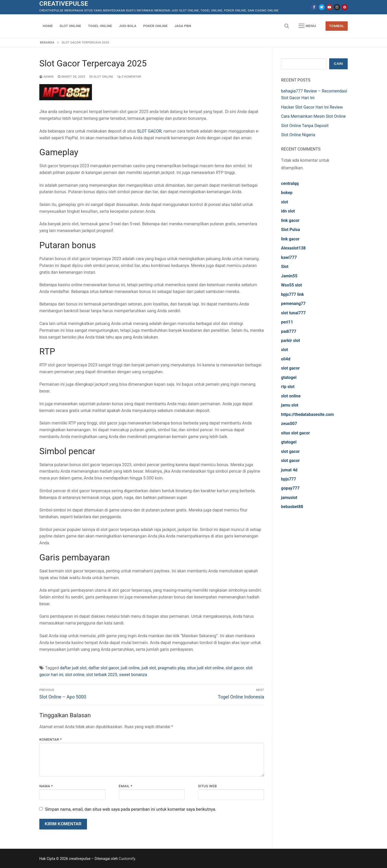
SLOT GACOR (149, 131)
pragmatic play (171, 668)
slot (285, 202)
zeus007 (289, 424)
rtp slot (288, 387)
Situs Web (207, 786)
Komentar (51, 739)
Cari (338, 64)
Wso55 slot (291, 285)
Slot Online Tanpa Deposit (305, 126)
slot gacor (235, 668)
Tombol (337, 26)
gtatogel (289, 377)
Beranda (47, 42)
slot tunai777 (293, 313)
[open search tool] (287, 26)
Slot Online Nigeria (298, 135)
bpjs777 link (292, 294)
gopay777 (290, 488)
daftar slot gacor (104, 668)
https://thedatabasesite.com (307, 414)
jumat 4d (289, 470)
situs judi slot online (205, 668)
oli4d (286, 359)
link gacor (290, 220)
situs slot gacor (295, 433)
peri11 (287, 322)
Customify (127, 859)
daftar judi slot (73, 668)
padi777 (289, 331)
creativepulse (64, 4)
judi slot (149, 668)
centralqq (290, 183)
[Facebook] (314, 7)
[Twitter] (322, 7)
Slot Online (102, 77)
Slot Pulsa (291, 230)
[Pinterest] (345, 7)
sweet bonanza (133, 675)
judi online (130, 668)
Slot (285, 267)
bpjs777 (289, 479)
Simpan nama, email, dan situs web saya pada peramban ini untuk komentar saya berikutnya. (131, 809)
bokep (287, 193)
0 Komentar (129, 77)
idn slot (288, 211)
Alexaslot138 (293, 248)
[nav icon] (307, 26)
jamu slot (290, 405)
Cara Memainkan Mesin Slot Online (313, 116)
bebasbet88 (292, 507)
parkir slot (291, 341)
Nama (46, 786)
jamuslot (289, 498)
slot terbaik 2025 (102, 675)
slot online (75, 675)
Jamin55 (289, 276)
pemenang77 (293, 304)
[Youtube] (329, 7)
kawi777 (289, 257)
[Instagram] (337, 7)
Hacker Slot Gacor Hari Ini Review (312, 107)
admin (46, 77)
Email (126, 786)
